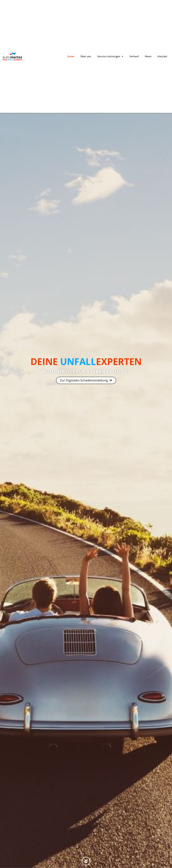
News (148, 56)
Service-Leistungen (110, 56)
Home (71, 56)
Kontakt (163, 56)
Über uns (86, 56)
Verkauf (134, 56)
